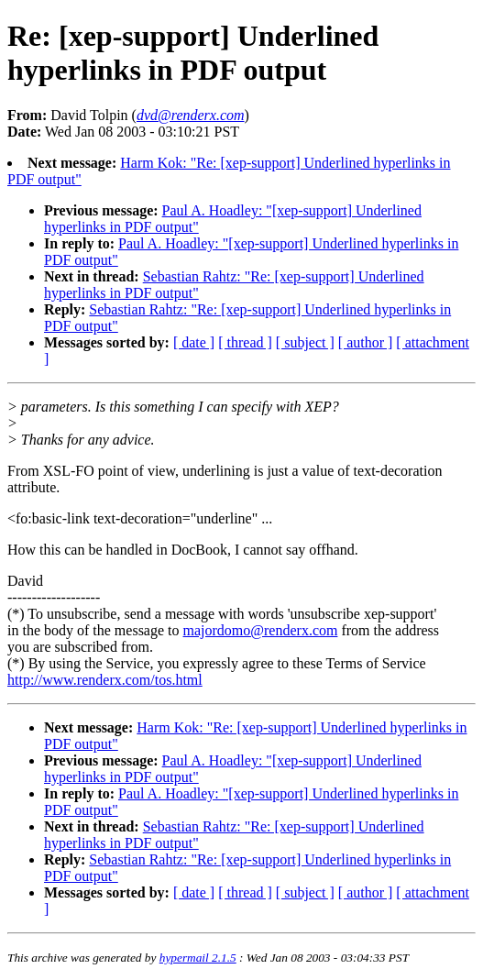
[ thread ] (245, 342)
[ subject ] (305, 342)
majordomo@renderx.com (261, 630)
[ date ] (194, 342)
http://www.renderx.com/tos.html (105, 680)
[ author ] (366, 342)
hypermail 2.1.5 (198, 958)
